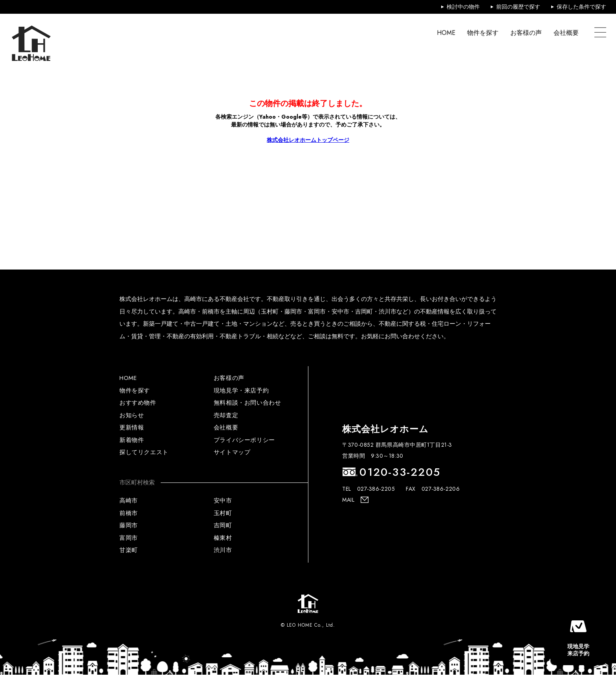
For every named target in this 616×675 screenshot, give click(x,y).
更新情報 (132, 427)
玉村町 (223, 513)
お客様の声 (526, 32)
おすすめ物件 (138, 403)
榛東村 (223, 538)
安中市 (223, 501)
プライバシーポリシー (244, 440)
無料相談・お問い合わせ (247, 403)
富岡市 (129, 538)
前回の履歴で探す (518, 7)
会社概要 (566, 32)
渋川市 (223, 550)
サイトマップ (232, 452)
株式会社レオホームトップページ (308, 140)
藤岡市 (129, 525)
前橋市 (129, 513)
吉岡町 (223, 525)
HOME (446, 32)
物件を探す (483, 32)
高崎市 (129, 501)
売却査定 (226, 415)
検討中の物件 (463, 7)
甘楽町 (129, 550)
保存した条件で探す (581, 7)
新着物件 (132, 440)
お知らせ (132, 415)
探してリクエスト (144, 452)
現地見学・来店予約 (241, 391)
